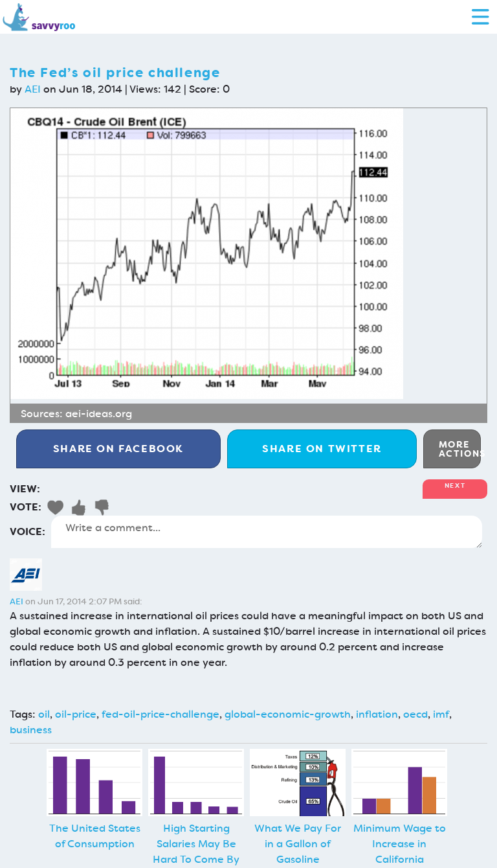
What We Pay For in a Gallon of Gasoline (298, 844)
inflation (377, 714)
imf (441, 714)
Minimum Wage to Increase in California (400, 844)
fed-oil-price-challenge (160, 714)
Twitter (322, 449)
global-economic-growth (288, 714)
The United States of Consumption (95, 836)
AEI (33, 89)
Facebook (118, 449)
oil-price (76, 714)
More (460, 449)
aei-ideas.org (99, 414)
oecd (415, 714)
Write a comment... (267, 532)
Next (455, 485)
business (31, 730)
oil (44, 714)
